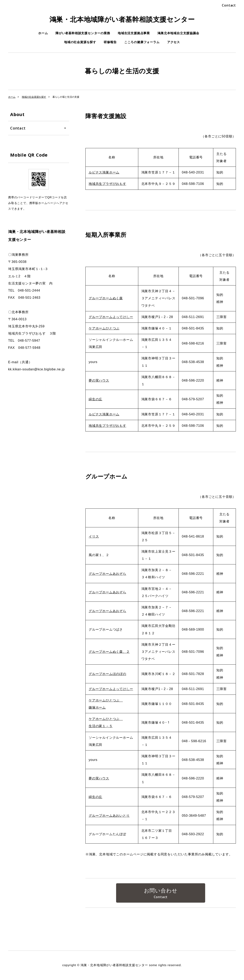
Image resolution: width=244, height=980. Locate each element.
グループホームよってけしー (111, 317)
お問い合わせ (161, 891)
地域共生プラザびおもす (107, 184)
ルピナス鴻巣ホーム (104, 172)
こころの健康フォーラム (142, 42)
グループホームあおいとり (109, 816)
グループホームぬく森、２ (109, 652)
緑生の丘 (95, 399)
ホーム (43, 33)
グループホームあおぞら (107, 574)
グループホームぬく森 (106, 298)
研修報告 (110, 42)
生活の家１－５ (101, 726)
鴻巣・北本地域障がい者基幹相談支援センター (122, 19)
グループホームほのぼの (107, 674)
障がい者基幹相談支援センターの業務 (83, 33)
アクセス (174, 42)
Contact (229, 5)
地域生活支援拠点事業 (134, 33)
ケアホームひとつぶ (104, 328)
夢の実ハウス (99, 380)
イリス (94, 536)
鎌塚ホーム (97, 707)
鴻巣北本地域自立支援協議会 (178, 33)
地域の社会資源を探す (80, 42)
